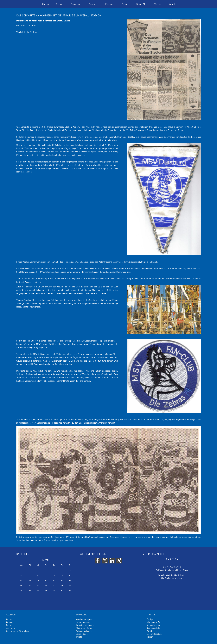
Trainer (150, 637)
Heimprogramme (83, 622)
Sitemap (9, 622)
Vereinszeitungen (84, 619)
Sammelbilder (82, 634)
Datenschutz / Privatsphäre (17, 631)
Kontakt (9, 625)
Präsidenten (152, 631)
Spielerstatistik (153, 628)
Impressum (10, 628)
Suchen (9, 619)
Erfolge (150, 619)
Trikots (79, 637)
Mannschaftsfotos (84, 628)
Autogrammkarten (84, 631)
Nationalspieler (153, 625)
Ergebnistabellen (154, 634)
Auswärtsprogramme (85, 625)
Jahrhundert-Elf (153, 622)
